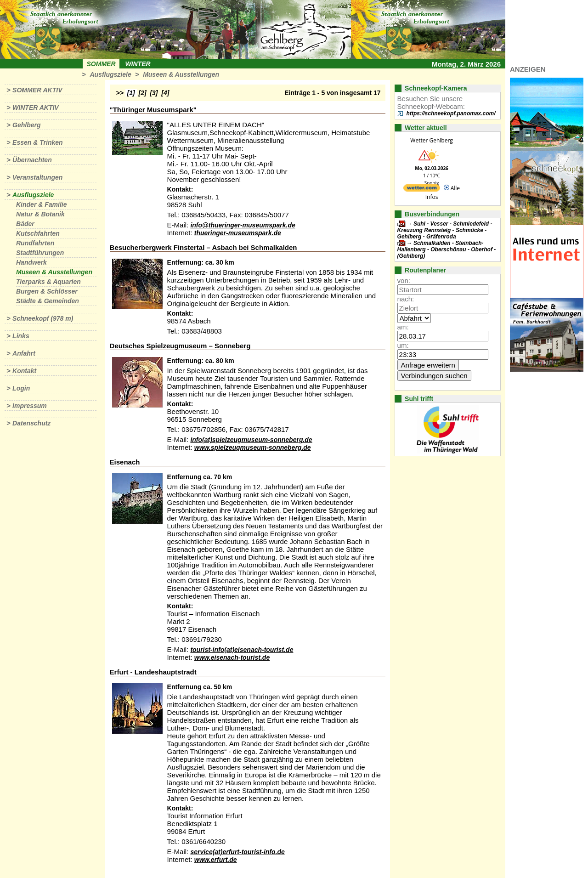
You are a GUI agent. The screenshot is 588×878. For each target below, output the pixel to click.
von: (404, 280)
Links (21, 336)
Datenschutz (31, 423)
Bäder (25, 224)
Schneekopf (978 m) (43, 318)
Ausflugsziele (110, 74)
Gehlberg (26, 125)
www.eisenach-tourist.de (232, 657)
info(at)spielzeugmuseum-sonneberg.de (251, 440)
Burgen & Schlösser (47, 291)
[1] (131, 93)
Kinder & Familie (41, 204)
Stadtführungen (40, 253)
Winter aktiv (36, 108)
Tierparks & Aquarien (48, 282)
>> (120, 93)
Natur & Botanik (40, 214)
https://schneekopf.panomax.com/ (451, 113)
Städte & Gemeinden (48, 301)
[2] (143, 93)
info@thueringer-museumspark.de (243, 225)
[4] (165, 93)
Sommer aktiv (37, 90)
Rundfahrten (35, 243)
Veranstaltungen (37, 177)
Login (21, 388)
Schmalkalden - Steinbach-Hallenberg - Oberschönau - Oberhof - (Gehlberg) (447, 249)
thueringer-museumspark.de (238, 233)
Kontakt (24, 371)
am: (403, 327)
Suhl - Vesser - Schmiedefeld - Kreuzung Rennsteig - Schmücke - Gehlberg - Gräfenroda (445, 230)
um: (403, 345)
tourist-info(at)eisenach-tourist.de (242, 650)
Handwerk (31, 262)
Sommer (101, 64)
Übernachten (32, 160)
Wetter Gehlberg (431, 140)
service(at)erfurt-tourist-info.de (237, 852)
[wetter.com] (422, 190)
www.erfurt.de (216, 860)
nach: (406, 299)
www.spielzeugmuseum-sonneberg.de (253, 447)
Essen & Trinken (37, 142)
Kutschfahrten (38, 233)
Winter (138, 64)
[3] (154, 93)
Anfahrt (24, 353)
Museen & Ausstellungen (181, 74)
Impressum (30, 406)
